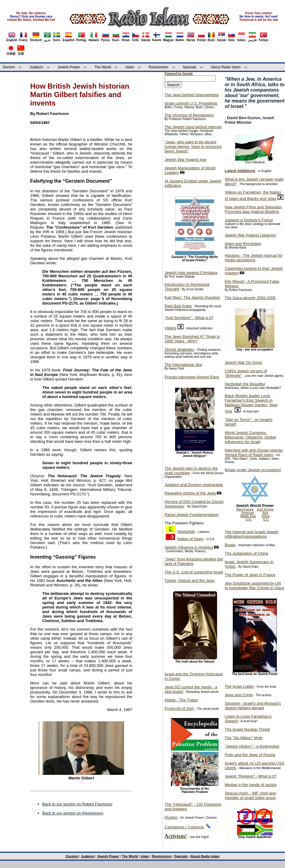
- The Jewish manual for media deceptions (253, 258)
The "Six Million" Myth (244, 738)
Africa (266, 516)
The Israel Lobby (239, 686)
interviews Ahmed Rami (192, 377)
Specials (189, 67)
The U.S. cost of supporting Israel (194, 572)
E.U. (266, 519)
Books (230, 545)
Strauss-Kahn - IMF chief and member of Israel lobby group (250, 795)
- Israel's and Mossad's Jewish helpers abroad (253, 706)
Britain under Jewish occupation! (253, 470)
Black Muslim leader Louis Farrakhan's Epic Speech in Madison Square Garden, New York (251, 403)
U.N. (248, 519)
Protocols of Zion (179, 708)
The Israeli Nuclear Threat (247, 729)
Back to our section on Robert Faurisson (77, 804)
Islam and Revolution (243, 244)
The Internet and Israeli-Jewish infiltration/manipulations (251, 534)
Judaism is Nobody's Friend (249, 220)
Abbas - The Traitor (181, 700)
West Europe (245, 509)
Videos (171, 328)
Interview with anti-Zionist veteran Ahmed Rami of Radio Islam (254, 452)
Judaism (36, 67)
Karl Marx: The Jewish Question (192, 297)
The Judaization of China (246, 553)
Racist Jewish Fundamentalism (192, 515)
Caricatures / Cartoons (184, 827)
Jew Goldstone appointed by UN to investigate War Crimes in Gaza (254, 586)
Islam (130, 67)
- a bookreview (252, 746)
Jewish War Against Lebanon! (250, 235)
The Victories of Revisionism (189, 115)
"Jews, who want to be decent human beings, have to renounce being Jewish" (193, 147)
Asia (265, 513)
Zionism (9, 67)
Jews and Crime (239, 695)
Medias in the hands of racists (251, 785)
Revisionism (159, 67)
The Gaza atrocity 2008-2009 (250, 298)
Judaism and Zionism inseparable (194, 485)
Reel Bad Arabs (178, 306)
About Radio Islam (226, 67)
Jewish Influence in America (189, 547)
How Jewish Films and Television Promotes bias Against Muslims (253, 209)
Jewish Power (69, 67)
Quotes (171, 817)
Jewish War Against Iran (186, 160)
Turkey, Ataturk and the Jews (190, 581)
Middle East (248, 516)
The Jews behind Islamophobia (192, 95)
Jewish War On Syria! (243, 362)
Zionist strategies (179, 349)
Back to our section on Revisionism (73, 813)
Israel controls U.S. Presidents (191, 103)
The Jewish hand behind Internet (193, 127)
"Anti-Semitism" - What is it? (189, 318)
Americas (248, 513)
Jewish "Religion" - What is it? (251, 776)
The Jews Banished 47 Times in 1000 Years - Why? (192, 339)
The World (103, 67)
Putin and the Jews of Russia (250, 755)
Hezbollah (186, 532)
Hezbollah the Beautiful (245, 384)
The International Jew (183, 365)
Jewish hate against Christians (191, 273)
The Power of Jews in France (250, 575)
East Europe (265, 509)
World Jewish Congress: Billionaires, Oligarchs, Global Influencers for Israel (250, 437)
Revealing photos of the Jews (190, 493)
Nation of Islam (190, 539)
